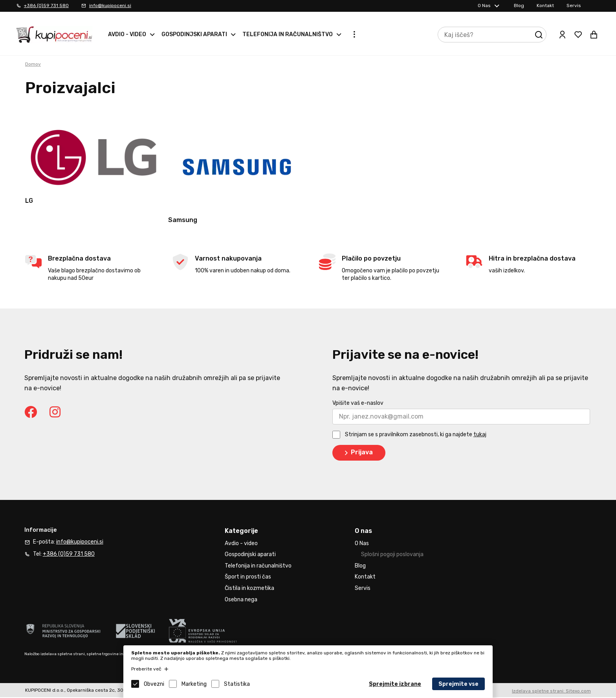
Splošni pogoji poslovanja (392, 556)
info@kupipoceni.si (110, 6)
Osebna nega (241, 600)
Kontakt (545, 6)
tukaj (480, 436)
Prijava (357, 454)
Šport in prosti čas (248, 578)
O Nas (484, 6)
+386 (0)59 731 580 (46, 6)
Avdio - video (127, 34)
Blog (519, 6)
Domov (33, 64)
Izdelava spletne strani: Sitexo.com (551, 692)
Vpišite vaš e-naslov (358, 404)
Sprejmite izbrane (395, 684)
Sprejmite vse (458, 684)
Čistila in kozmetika (249, 589)
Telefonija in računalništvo (288, 34)
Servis (574, 6)
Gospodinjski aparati (194, 34)
